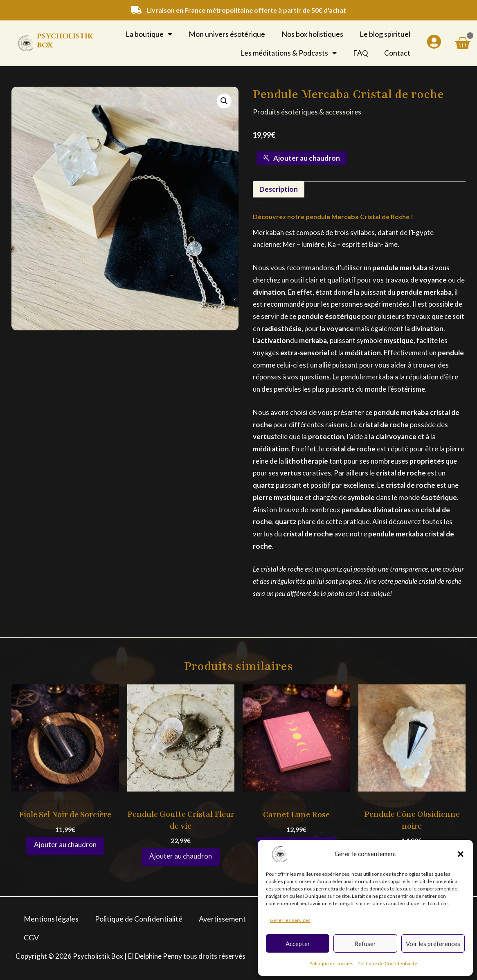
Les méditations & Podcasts (288, 53)
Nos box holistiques (312, 34)
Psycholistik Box (65, 41)
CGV (31, 937)
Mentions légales (51, 919)
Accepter (298, 944)
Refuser (365, 944)
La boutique (149, 34)
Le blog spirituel (385, 34)
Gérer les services (290, 920)
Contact (397, 53)
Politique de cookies (331, 963)
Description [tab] (279, 189)
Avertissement (222, 919)
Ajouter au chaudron (302, 158)
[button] (461, 854)
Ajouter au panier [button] (65, 846)
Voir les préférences (433, 944)
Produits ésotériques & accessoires (309, 112)
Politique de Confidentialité (387, 963)
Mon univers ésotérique (227, 34)
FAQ (360, 53)
